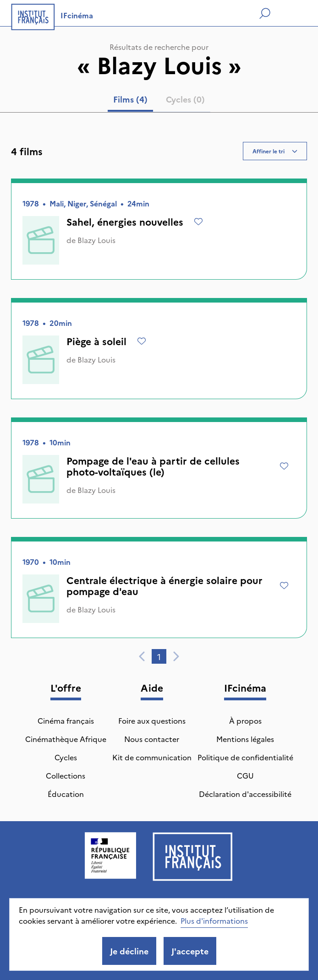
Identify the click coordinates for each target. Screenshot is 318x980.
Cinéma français (66, 720)
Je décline (129, 951)
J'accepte (190, 951)
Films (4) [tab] (130, 99)
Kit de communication (152, 757)
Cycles (66, 757)
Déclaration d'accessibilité (245, 794)
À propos (245, 720)
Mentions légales (245, 739)
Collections (66, 775)
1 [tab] (159, 657)
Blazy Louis (96, 240)
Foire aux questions (152, 720)
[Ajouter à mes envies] (198, 222)
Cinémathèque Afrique (66, 739)
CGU (245, 775)
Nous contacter (152, 739)
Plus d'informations (214, 920)
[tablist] (159, 101)
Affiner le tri (275, 151)
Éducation (66, 794)
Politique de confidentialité (245, 757)
